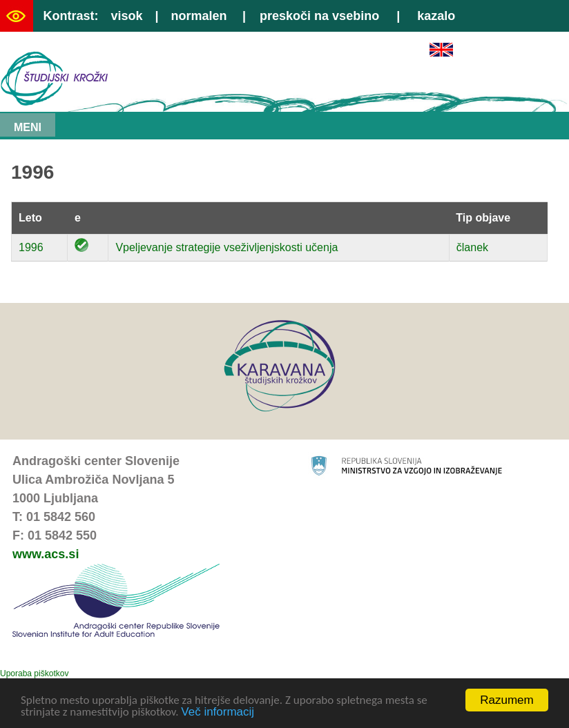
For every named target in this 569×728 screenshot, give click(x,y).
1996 (31, 247)
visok (126, 16)
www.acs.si (46, 554)
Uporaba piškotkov (34, 673)
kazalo (436, 16)
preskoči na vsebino (319, 16)
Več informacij (218, 712)
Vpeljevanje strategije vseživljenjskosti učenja (226, 247)
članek (472, 247)
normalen (199, 16)
